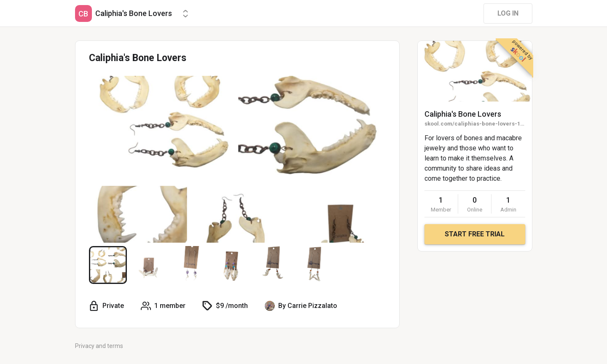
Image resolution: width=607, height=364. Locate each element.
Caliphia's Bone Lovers (463, 114)
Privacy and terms (99, 346)
